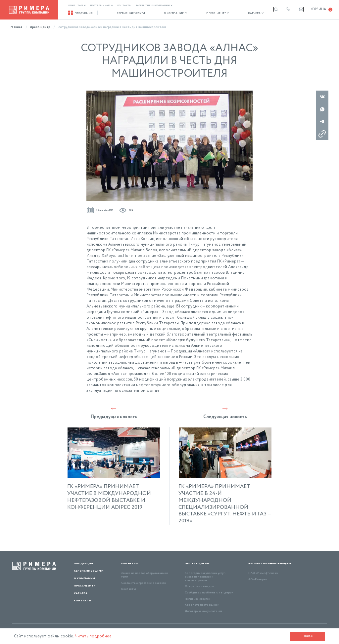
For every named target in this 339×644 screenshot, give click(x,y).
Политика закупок (197, 599)
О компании (169, 13)
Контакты (124, 5)
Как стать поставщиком (202, 605)
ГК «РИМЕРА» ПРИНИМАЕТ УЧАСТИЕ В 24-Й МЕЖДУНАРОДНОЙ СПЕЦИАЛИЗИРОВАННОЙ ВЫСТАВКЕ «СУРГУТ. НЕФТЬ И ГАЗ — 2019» (225, 504)
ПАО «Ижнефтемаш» (263, 573)
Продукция (80, 13)
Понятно (307, 636)
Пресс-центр (207, 13)
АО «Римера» (258, 579)
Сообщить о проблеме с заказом (144, 583)
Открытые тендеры (199, 586)
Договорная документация (203, 611)
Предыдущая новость (114, 413)
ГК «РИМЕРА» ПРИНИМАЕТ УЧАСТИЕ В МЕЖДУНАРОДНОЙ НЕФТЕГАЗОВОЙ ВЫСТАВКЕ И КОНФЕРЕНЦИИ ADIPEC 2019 (109, 497)
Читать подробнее (94, 636)
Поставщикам (102, 5)
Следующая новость (225, 413)
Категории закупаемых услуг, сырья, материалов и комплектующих (205, 577)
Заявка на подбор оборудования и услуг (145, 575)
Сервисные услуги (127, 13)
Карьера (242, 13)
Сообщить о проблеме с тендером (209, 593)
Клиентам (77, 5)
